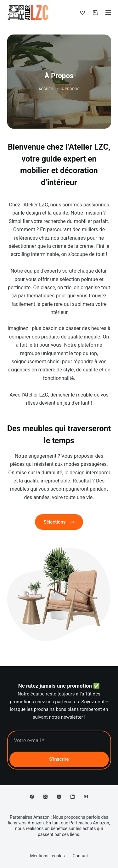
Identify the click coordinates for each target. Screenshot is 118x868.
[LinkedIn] (73, 797)
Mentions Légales (47, 856)
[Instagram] (59, 797)
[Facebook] (32, 797)
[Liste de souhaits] (83, 13)
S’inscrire (59, 759)
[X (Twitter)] (45, 797)
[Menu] (108, 13)
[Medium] (86, 797)
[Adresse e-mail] (59, 741)
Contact (80, 856)
